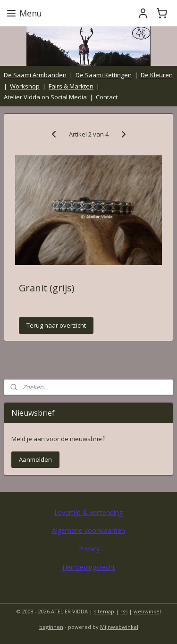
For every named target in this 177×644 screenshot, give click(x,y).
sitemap (104, 611)
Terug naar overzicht (56, 326)
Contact (107, 97)
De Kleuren (157, 75)
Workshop (25, 86)
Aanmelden (35, 459)
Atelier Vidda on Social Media (45, 97)
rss (124, 611)
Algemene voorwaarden (88, 530)
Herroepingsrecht (89, 567)
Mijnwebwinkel (119, 627)
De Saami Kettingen (104, 75)
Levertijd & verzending (88, 512)
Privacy (89, 549)
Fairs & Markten (71, 86)
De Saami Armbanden (35, 75)
